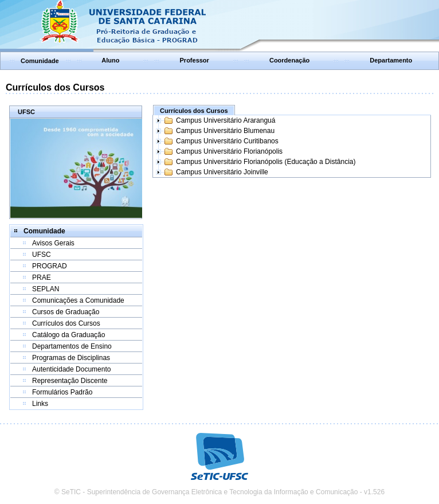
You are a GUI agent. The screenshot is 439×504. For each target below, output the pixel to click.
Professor (195, 60)
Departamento (391, 60)
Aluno (110, 60)
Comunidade (40, 61)
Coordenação (289, 60)
